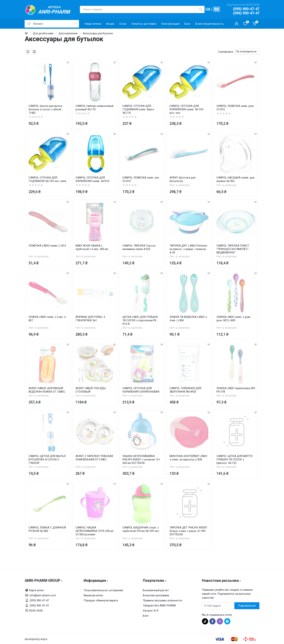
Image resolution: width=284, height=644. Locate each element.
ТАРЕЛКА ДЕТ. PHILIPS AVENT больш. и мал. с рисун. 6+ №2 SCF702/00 (188, 531)
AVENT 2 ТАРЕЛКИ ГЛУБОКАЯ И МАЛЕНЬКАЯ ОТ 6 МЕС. (94, 458)
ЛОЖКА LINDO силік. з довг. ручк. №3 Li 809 (234, 319)
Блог (146, 616)
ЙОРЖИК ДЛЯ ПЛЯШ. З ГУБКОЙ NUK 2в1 (90, 319)
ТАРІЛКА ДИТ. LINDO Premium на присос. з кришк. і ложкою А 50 (188, 249)
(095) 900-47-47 (246, 9)
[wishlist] (68, 62)
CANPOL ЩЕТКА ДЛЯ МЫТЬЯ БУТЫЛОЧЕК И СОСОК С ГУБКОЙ (47, 460)
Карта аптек (36, 590)
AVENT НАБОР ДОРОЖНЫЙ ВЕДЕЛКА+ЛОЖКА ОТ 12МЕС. (47, 390)
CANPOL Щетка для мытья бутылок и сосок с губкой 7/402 (45, 109)
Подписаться (247, 606)
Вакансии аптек (93, 595)
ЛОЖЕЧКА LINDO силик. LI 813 (47, 246)
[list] (34, 52)
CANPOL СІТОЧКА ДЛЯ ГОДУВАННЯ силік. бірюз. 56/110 (138, 109)
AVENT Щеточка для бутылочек (182, 179)
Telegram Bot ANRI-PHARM (159, 606)
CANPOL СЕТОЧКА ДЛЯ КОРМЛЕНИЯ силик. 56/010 (92, 179)
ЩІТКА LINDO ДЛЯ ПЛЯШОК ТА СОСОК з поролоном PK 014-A (140, 320)
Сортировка (225, 52)
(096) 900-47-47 (246, 13)
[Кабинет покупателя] (237, 24)
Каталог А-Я (151, 611)
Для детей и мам (43, 33)
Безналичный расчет (156, 590)
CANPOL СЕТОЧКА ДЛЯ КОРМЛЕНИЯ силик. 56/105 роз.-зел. (186, 109)
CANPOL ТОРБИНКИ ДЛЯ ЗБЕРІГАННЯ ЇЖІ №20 (185, 390)
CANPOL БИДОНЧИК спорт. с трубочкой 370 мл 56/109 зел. (141, 529)
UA (208, 9)
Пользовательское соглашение (103, 590)
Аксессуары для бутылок (98, 33)
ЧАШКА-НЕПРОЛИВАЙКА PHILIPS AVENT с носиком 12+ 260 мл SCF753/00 (141, 460)
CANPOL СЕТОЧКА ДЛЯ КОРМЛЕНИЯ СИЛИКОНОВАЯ (141, 390)
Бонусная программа (156, 595)
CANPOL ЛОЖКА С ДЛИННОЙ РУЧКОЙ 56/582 (47, 529)
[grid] (28, 52)
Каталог (52, 24)
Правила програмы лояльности (162, 600)
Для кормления (68, 33)
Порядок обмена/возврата (101, 600)
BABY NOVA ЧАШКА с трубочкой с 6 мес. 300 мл (92, 247)
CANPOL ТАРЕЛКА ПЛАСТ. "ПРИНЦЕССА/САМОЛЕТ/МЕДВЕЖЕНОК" (233, 249)
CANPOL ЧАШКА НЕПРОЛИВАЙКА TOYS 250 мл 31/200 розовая (95, 531)
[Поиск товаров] (139, 9)
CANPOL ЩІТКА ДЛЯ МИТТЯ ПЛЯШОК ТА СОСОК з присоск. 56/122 (234, 460)
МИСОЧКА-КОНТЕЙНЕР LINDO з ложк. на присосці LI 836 (188, 458)
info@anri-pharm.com (43, 595)
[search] (201, 9)
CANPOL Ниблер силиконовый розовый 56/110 (94, 108)
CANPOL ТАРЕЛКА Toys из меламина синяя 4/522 (139, 247)
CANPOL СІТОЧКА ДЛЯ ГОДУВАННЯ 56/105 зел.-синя (47, 179)
